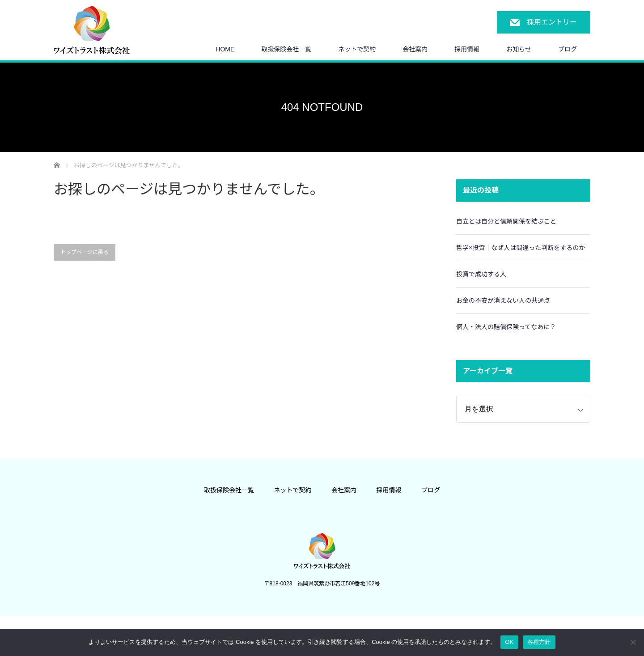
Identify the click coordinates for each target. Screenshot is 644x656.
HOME (225, 49)
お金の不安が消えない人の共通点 (503, 300)
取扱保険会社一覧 (286, 49)
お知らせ (519, 49)
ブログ (568, 49)
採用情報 (467, 49)
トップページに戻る (85, 252)
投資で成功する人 (481, 274)
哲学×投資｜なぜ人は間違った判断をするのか (521, 248)
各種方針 (539, 642)
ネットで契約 (357, 49)
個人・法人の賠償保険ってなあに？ (506, 327)
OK (509, 642)
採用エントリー (552, 22)
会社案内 (415, 49)
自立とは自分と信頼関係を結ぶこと (506, 221)
